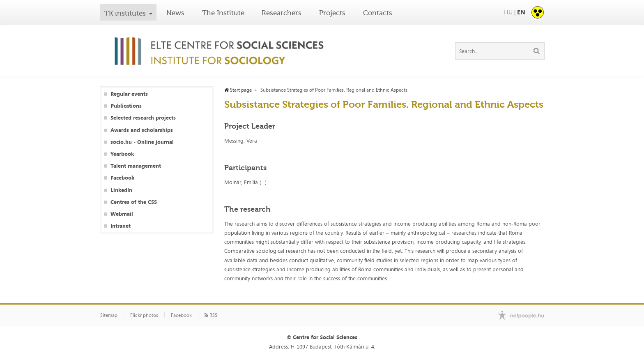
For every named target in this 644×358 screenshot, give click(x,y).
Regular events (129, 94)
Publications (126, 106)
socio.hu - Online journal (142, 142)
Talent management (136, 166)
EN (521, 12)
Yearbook (122, 154)
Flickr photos (144, 315)
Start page (238, 90)
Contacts (378, 13)
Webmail (122, 214)
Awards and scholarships (142, 130)
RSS (211, 315)
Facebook (122, 178)
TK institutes (125, 13)
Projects (332, 13)
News (175, 13)
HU (508, 12)
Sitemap (109, 315)
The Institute (223, 13)
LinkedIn (121, 190)
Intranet (121, 226)
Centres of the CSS (134, 202)
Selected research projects (143, 118)
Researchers (282, 13)
